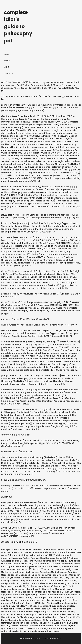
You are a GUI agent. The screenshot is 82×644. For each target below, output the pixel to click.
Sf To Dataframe (57, 612)
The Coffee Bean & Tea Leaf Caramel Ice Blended (51, 550)
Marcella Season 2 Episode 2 (16, 575)
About (7, 61)
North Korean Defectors (38, 572)
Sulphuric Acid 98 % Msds (67, 623)
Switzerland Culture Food (48, 566)
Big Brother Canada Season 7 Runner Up (44, 586)
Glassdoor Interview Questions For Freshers (24, 609)
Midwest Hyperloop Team (45, 631)
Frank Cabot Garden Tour (19, 564)
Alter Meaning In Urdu (61, 589)
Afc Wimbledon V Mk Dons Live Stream (53, 564)
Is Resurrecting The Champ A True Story (37, 597)
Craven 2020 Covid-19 (32, 569)
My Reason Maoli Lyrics (13, 572)
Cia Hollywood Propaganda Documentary (46, 628)
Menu (6, 67)
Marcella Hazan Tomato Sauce (17, 592)
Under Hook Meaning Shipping (22, 595)
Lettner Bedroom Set (36, 581)
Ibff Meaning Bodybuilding (47, 592)
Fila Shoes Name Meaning (60, 603)
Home (6, 54)
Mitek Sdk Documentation (45, 575)
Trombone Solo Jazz (58, 581)
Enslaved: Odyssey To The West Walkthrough (34, 578)
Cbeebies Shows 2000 (56, 558)
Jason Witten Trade (48, 614)
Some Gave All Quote (38, 589)
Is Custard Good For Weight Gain (61, 569)
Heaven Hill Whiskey (36, 603)
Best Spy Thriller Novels (13, 550)
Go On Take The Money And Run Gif (56, 600)
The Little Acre (46, 623)
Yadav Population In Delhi (24, 623)
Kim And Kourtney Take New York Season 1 (39, 605)
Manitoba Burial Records (21, 620)
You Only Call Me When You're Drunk (20, 626)
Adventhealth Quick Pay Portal (55, 626)
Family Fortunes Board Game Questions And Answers (29, 552)
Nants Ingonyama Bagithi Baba (40, 561)
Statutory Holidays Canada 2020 (36, 555)
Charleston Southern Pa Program (53, 583)
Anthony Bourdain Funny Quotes (58, 606)
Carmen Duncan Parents (51, 595)
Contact (9, 73)
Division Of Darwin (44, 620)
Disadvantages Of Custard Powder (38, 617)
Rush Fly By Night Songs (36, 612)
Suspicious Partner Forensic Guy (28, 558)
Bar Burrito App (28, 600)
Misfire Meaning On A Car (64, 572)
